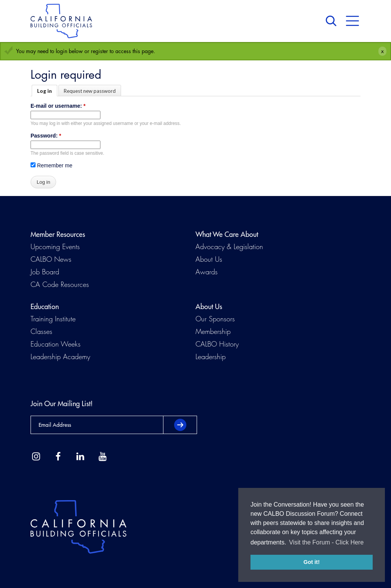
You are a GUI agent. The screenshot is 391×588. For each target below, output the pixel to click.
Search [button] (333, 21)
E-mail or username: (58, 106)
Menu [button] (352, 21)
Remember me (51, 165)
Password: (46, 136)
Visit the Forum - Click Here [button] (326, 542)
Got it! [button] (312, 562)
